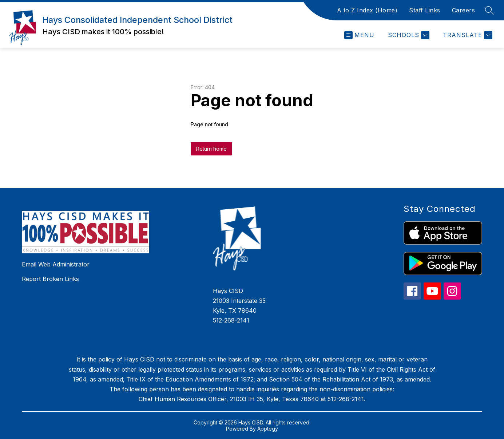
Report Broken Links (50, 279)
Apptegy (268, 429)
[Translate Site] (467, 35)
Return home (211, 149)
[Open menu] (359, 35)
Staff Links (425, 10)
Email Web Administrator (56, 264)
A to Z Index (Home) (367, 10)
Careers (464, 10)
